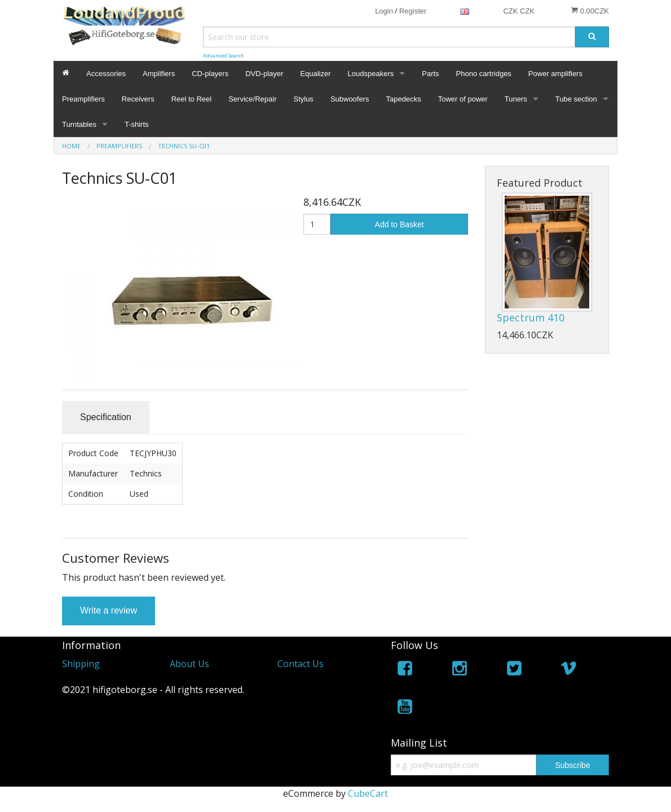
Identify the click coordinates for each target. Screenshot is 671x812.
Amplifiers (159, 74)
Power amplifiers (555, 74)
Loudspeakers (371, 74)
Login (384, 11)
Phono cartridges (484, 74)
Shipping (81, 664)
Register (413, 11)
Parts (430, 74)
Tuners (516, 99)
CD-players (210, 74)
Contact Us (301, 664)
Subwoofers (350, 99)
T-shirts (137, 124)
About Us (189, 664)
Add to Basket (399, 224)
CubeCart (368, 793)
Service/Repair (252, 99)
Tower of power (463, 99)
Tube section (576, 99)
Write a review (109, 610)
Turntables (79, 124)
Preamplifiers (83, 99)
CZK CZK (519, 11)
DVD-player (264, 74)
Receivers (138, 99)
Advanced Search (224, 56)
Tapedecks (404, 99)
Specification (106, 417)
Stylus (303, 99)
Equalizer (315, 74)
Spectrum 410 (531, 317)
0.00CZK (590, 11)
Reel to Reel (192, 99)
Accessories (106, 74)
